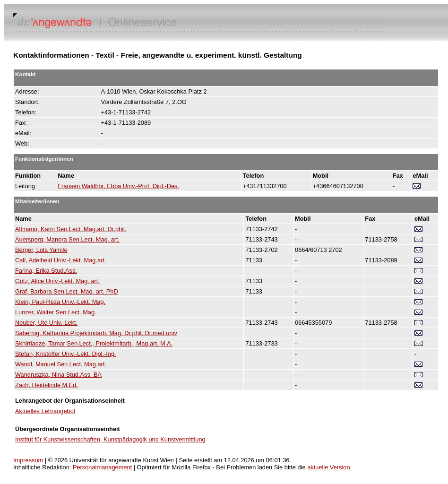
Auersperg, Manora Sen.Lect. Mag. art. (67, 239)
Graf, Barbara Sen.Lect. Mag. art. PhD (67, 291)
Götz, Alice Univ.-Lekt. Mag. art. (57, 281)
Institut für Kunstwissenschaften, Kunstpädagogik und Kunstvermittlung (110, 439)
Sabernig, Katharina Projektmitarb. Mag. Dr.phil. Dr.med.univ (96, 333)
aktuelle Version (328, 467)
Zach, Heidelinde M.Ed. (47, 385)
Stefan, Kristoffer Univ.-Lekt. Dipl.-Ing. (66, 354)
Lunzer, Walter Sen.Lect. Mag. (56, 312)
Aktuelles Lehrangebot (45, 411)
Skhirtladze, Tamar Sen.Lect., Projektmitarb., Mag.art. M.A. (94, 343)
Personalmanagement (102, 467)
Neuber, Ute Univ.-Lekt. (46, 323)
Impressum (28, 460)
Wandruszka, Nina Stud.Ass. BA (58, 375)
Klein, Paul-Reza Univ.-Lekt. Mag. (60, 302)
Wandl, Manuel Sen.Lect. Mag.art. (61, 364)
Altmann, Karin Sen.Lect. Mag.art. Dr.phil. (71, 229)
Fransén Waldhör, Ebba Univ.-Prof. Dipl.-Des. (118, 186)
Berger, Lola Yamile (41, 250)
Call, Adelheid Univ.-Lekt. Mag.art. (61, 260)
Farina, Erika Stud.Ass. (46, 271)
